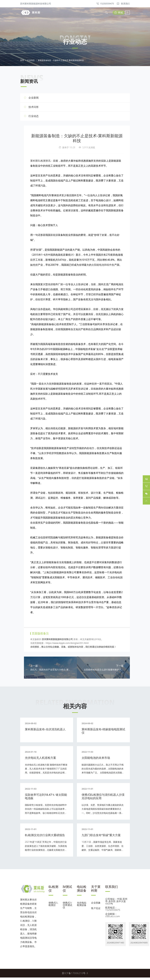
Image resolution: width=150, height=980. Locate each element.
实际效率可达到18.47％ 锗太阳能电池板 (46, 799)
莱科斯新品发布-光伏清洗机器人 (45, 732)
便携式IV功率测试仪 (67, 908)
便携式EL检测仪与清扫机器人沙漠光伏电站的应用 (103, 799)
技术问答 (34, 108)
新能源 (54, 236)
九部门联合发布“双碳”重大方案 (101, 838)
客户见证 (96, 911)
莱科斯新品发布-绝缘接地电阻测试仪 (103, 733)
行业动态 (31, 62)
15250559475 (105, 4)
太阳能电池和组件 (102, 266)
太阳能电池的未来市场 (96, 760)
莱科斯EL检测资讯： (42, 162)
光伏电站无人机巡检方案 (40, 760)
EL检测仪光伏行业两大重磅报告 (45, 838)
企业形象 (96, 905)
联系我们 (123, 4)
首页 (22, 62)
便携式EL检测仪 (53, 906)
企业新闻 (34, 99)
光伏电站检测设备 (82, 906)
